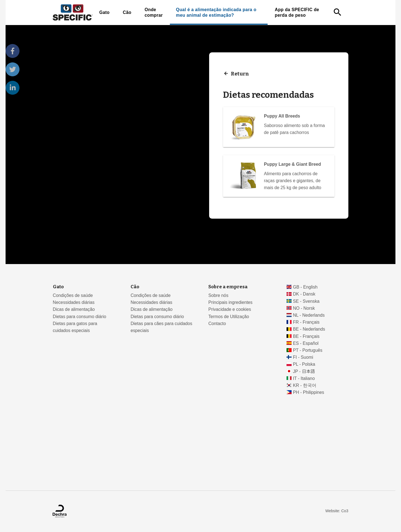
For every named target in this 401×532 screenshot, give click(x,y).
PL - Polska (304, 364)
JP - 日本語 (304, 371)
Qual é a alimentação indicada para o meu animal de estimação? (216, 12)
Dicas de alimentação (74, 309)
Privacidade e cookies (230, 309)
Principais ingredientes (230, 302)
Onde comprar (154, 12)
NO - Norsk (304, 308)
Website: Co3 (337, 511)
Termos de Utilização (229, 317)
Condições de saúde (73, 295)
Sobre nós (218, 295)
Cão (127, 12)
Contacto (217, 324)
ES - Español (306, 343)
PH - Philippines (309, 392)
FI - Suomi (303, 357)
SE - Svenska (306, 301)
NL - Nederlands (309, 315)
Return (240, 74)
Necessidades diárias (74, 302)
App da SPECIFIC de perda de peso (297, 12)
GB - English (305, 287)
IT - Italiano (304, 378)
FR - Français (306, 322)
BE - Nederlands (309, 329)
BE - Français (306, 336)
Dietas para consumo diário (80, 317)
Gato (104, 12)
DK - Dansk (304, 294)
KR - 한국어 (305, 385)
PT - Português (308, 350)
